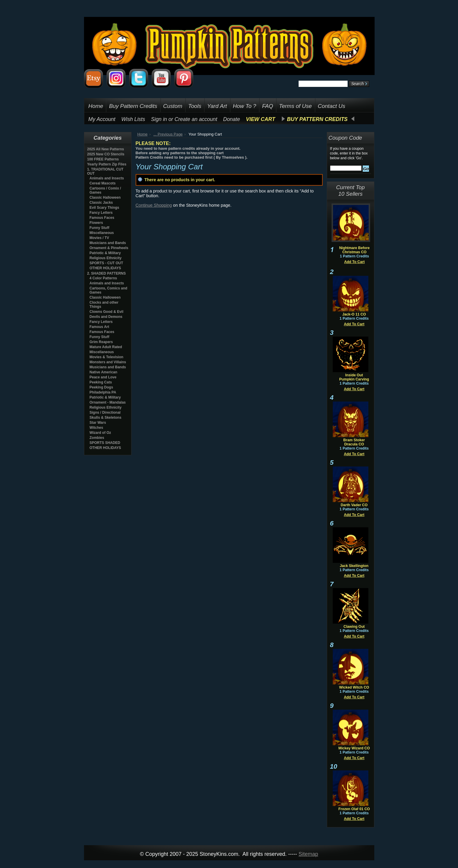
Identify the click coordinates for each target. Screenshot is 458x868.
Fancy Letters (101, 213)
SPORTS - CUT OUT (106, 263)
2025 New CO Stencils (106, 154)
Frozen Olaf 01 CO (354, 809)
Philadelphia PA (103, 392)
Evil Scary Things (104, 208)
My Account (102, 119)
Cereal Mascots (103, 183)
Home (143, 134)
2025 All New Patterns (106, 149)
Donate (232, 119)
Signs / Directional (105, 413)
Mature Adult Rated (106, 347)
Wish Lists (133, 119)
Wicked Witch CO (354, 687)
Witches (96, 428)
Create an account (196, 119)
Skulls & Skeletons (106, 418)
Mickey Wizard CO (354, 748)
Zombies (97, 438)
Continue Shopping (154, 205)
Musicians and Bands (108, 243)
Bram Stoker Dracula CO (354, 442)
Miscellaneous (102, 233)
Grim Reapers (101, 342)
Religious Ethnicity (106, 258)
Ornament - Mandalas (108, 402)
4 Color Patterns (103, 278)
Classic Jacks (101, 203)
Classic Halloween (105, 198)
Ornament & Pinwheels (109, 248)
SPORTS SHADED (105, 443)
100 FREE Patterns (103, 159)
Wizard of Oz (100, 433)
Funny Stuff (100, 228)
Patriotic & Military (105, 253)
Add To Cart (354, 262)
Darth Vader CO (354, 505)
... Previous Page (168, 134)
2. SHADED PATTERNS (107, 273)
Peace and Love (103, 377)
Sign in (159, 119)
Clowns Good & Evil (107, 312)
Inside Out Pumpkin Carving (354, 377)
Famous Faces (102, 218)
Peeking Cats (101, 382)
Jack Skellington (354, 566)
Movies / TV (99, 238)
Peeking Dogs (101, 387)
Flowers (96, 223)
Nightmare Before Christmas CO (355, 250)
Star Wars (98, 423)
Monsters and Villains (108, 362)
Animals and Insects (107, 178)
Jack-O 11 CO (354, 314)
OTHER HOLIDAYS (105, 268)
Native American (104, 372)
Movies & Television (107, 357)
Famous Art (99, 327)
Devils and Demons (106, 317)
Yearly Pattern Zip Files (107, 164)
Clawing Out (354, 627)
